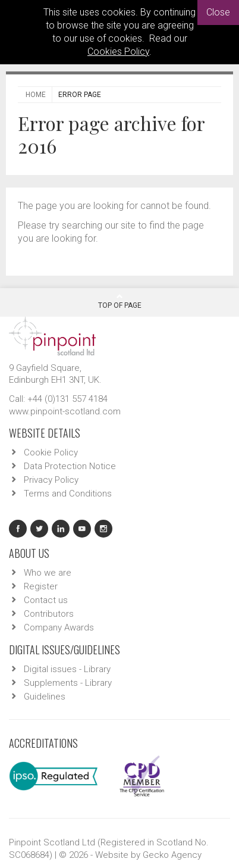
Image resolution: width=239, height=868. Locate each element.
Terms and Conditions (68, 494)
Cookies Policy (118, 51)
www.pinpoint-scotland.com (65, 411)
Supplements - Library (68, 683)
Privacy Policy (51, 480)
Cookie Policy (51, 452)
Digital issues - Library (67, 669)
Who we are (48, 573)
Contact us (46, 600)
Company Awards (59, 627)
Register (41, 586)
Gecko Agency (172, 855)
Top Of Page (120, 301)
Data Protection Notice (70, 466)
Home (36, 95)
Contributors (49, 614)
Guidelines (45, 697)
